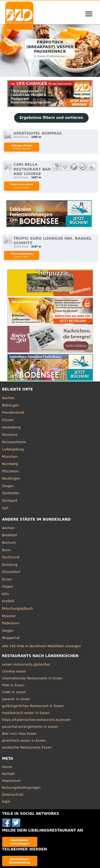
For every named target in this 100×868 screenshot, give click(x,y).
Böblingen (11, 405)
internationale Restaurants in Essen (32, 678)
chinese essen (14, 671)
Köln (6, 594)
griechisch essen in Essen (24, 740)
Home (7, 767)
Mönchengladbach (18, 609)
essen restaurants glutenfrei (26, 664)
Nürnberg (10, 464)
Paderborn (11, 623)
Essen (7, 579)
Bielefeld (10, 535)
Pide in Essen (13, 685)
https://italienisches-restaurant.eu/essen (37, 720)
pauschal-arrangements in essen (30, 727)
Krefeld (8, 601)
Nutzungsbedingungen (21, 788)
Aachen (9, 398)
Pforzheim (11, 471)
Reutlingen (11, 478)
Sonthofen (11, 493)
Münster (9, 616)
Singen (8, 486)
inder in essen (14, 692)
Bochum (9, 543)
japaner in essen (16, 699)
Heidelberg (11, 427)
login (6, 801)
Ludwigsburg (13, 449)
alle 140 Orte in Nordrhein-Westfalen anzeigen (42, 646)
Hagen (8, 586)
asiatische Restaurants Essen (27, 747)
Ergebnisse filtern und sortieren (51, 118)
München (10, 457)
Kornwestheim (14, 442)
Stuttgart (10, 501)
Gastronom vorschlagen (20, 842)
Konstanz (10, 435)
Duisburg (10, 565)
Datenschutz (13, 794)
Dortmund (11, 557)
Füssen (8, 420)
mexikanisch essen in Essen (26, 713)
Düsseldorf (11, 572)
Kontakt (9, 774)
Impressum (12, 781)
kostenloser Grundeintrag (20, 861)
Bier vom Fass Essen (19, 734)
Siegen (8, 631)
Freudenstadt (13, 412)
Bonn (7, 550)
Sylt (5, 508)
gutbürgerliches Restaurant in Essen (33, 706)
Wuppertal (11, 638)
